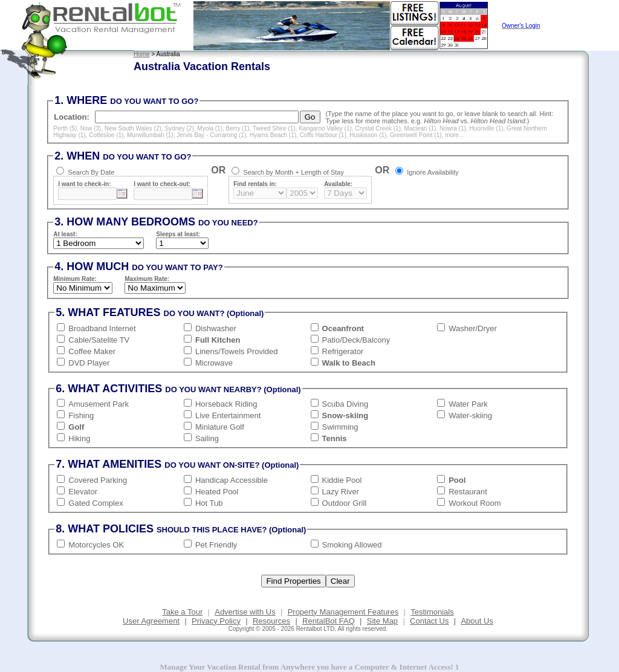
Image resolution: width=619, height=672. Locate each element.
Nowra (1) (453, 128)
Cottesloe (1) (106, 135)
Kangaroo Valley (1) (325, 128)
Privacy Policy (216, 621)
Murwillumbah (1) (150, 135)
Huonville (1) (486, 128)
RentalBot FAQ (329, 621)
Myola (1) (210, 128)
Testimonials (432, 612)
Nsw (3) (91, 128)
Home (142, 54)
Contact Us (429, 621)
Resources (271, 621)
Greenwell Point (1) (416, 135)
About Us (477, 621)
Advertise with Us (245, 612)
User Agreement (151, 621)
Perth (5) (65, 128)
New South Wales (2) (133, 128)
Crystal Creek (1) (378, 128)
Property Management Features (343, 612)
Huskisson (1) (368, 135)
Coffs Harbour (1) (323, 135)
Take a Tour (182, 612)
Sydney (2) (179, 128)
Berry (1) (238, 128)
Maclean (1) (420, 128)
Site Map (382, 621)
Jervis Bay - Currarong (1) (211, 135)
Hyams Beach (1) (273, 135)
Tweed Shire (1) (274, 128)
